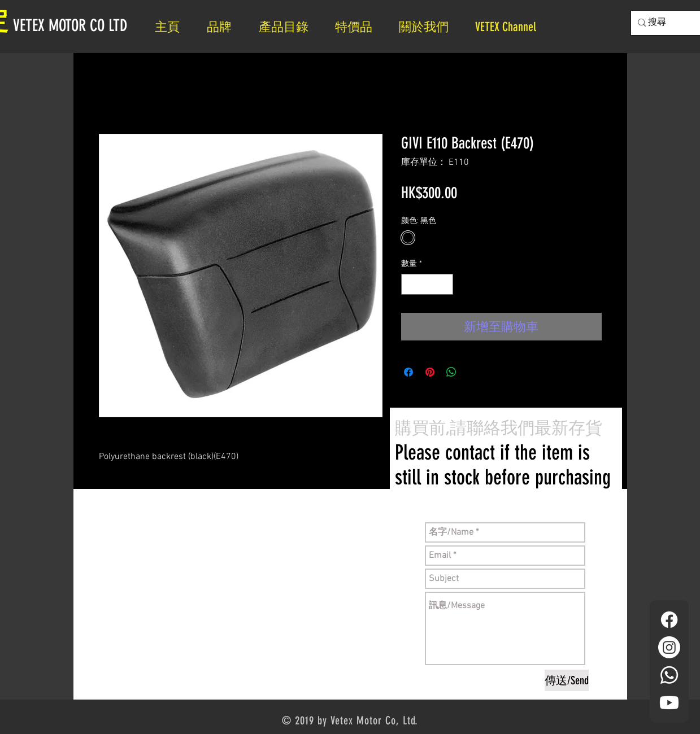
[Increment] (444, 284)
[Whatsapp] (669, 675)
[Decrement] (410, 284)
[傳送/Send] (567, 680)
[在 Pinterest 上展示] (430, 372)
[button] (429, 27)
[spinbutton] (427, 284)
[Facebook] (669, 620)
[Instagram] (669, 647)
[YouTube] (669, 703)
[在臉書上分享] (408, 372)
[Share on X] (473, 372)
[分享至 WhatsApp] (451, 372)
